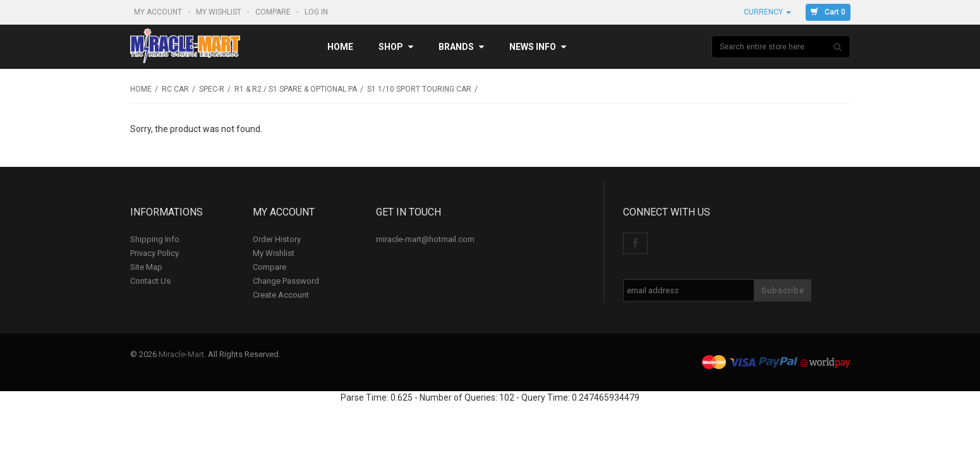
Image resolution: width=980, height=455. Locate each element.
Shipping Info (155, 239)
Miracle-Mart (181, 354)
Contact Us (150, 281)
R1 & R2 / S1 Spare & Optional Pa (296, 89)
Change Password (286, 281)
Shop (396, 47)
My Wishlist (220, 12)
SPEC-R (212, 89)
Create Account (281, 295)
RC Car (175, 89)
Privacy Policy (154, 253)
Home (340, 47)
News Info (538, 47)
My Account (159, 12)
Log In (317, 12)
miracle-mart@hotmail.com (425, 239)
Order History (277, 239)
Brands (461, 47)
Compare (274, 12)
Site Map (146, 267)
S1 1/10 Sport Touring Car (419, 89)
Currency (767, 12)
